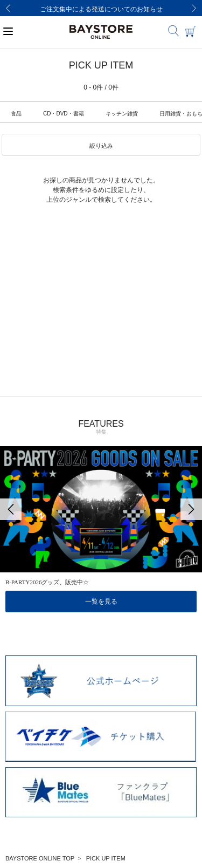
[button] (101, 145)
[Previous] (8, 8)
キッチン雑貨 (122, 114)
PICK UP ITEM (106, 858)
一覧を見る (101, 602)
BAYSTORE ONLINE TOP (40, 858)
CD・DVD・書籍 (64, 114)
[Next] (194, 8)
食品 (16, 114)
